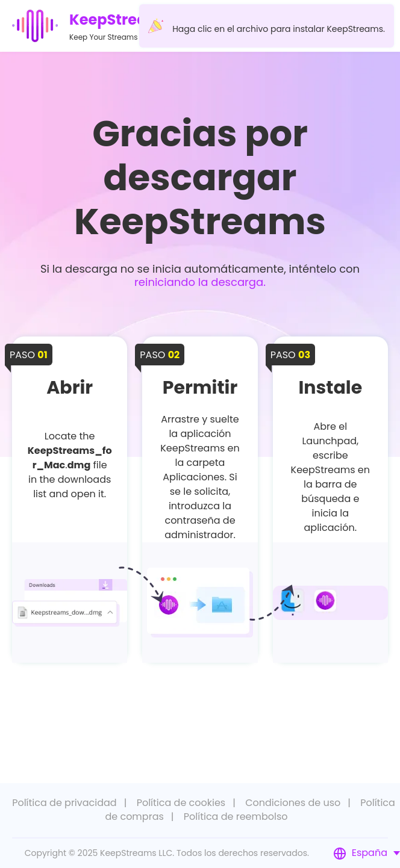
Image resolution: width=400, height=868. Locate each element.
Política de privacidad (64, 803)
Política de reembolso (236, 817)
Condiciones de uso (293, 803)
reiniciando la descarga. (200, 282)
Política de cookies (181, 803)
